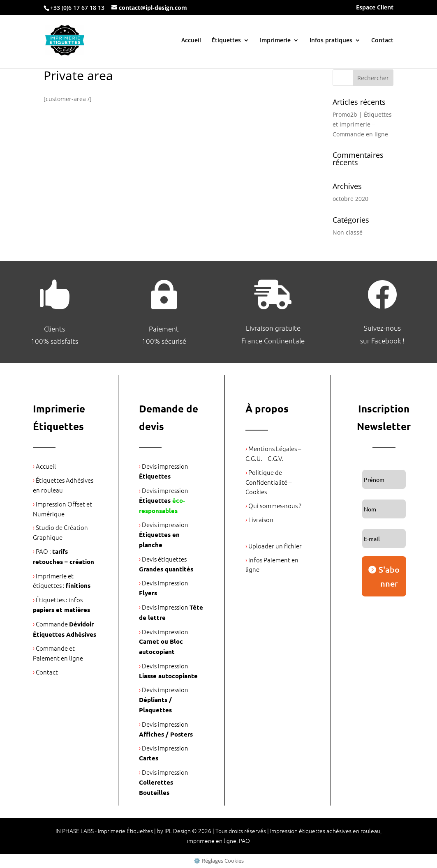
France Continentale (273, 341)
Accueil (191, 41)
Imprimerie (275, 41)
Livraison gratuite (273, 328)
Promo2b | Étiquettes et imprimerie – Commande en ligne (362, 124)
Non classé (348, 232)
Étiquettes (226, 41)
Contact (382, 41)
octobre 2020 (350, 199)
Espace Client (375, 8)
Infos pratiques (331, 41)
